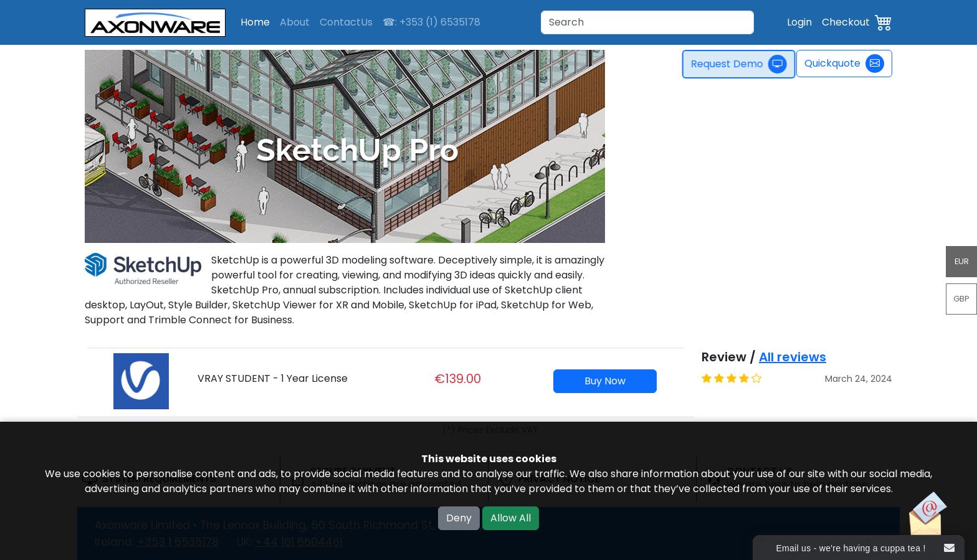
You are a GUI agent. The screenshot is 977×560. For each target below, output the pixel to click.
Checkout (846, 22)
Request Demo (742, 64)
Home (255, 22)
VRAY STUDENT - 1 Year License (273, 378)
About (295, 22)
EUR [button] (962, 261)
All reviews (793, 357)
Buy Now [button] (605, 381)
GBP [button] (961, 299)
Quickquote (844, 64)
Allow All (511, 518)
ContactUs (346, 22)
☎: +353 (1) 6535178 (431, 22)
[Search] (647, 22)
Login (799, 22)
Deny (459, 518)
